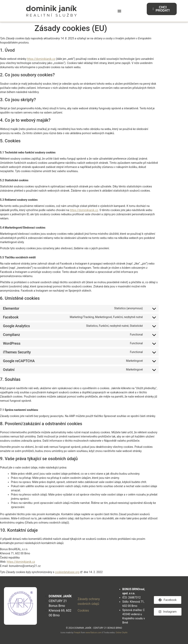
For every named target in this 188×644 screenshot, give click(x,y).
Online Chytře (121, 633)
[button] (119, 11)
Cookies (83, 611)
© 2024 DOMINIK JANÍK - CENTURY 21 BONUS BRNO (94, 628)
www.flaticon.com (93, 633)
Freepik (77, 633)
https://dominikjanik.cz (41, 59)
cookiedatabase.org (67, 572)
